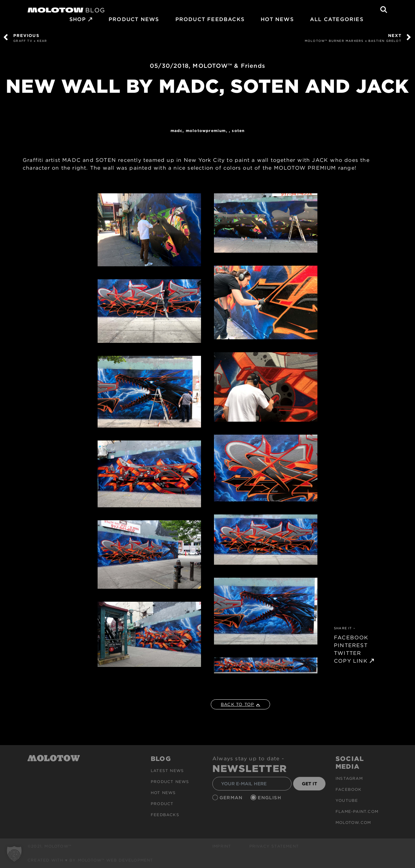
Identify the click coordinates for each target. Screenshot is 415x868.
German (232, 798)
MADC (177, 131)
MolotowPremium (206, 131)
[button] (14, 854)
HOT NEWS (277, 19)
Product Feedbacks (210, 19)
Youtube (347, 800)
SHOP (78, 19)
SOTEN (238, 131)
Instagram (349, 778)
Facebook (349, 789)
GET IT (309, 784)
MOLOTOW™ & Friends (229, 66)
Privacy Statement (274, 846)
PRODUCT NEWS (134, 19)
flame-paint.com (357, 811)
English (270, 798)
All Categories (337, 19)
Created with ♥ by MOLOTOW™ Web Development (90, 860)
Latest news (167, 771)
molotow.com (353, 822)
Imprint (222, 846)
